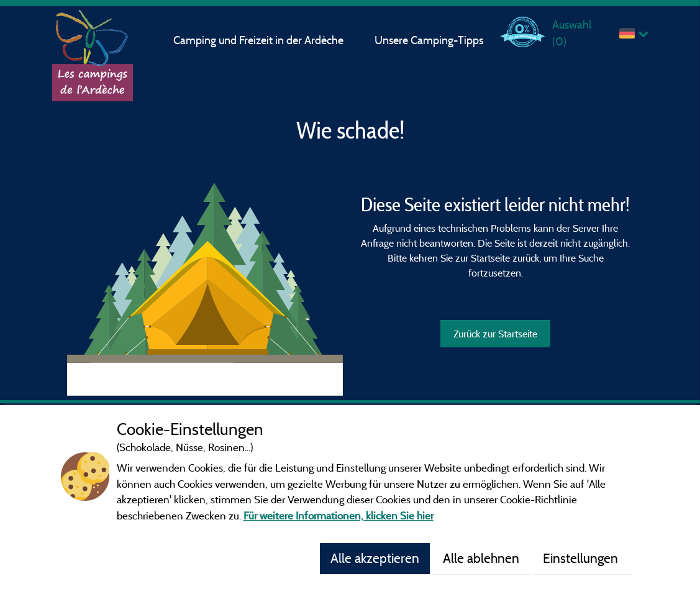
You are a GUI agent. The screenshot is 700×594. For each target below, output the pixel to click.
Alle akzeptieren (375, 558)
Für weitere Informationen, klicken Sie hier (339, 515)
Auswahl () (572, 33)
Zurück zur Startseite (495, 334)
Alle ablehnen (481, 558)
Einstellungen (582, 558)
